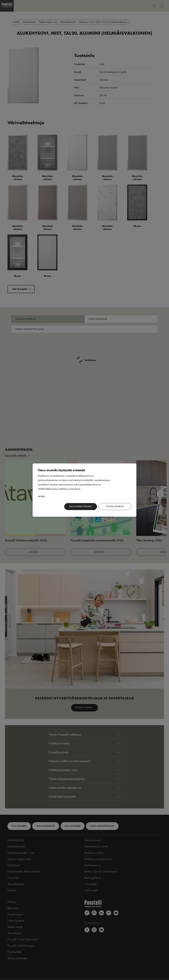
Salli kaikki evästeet (81, 506)
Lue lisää (41, 496)
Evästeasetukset (115, 506)
